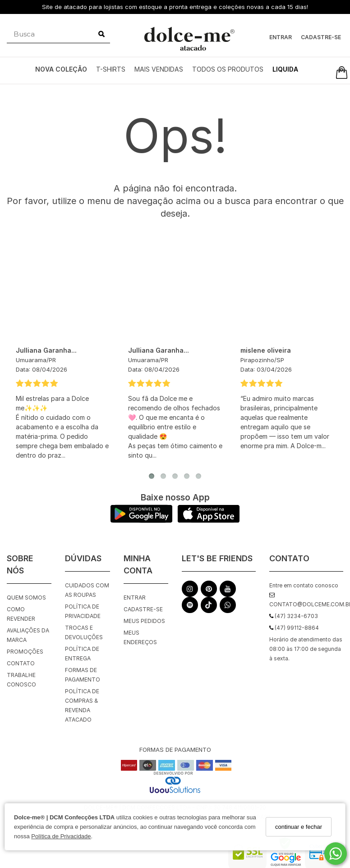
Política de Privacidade (61, 836)
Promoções (25, 652)
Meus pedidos (144, 621)
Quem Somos (26, 598)
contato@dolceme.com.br (306, 600)
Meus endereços (140, 637)
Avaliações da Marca (28, 635)
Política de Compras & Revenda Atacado (82, 705)
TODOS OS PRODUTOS (228, 69)
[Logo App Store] (209, 520)
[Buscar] (101, 34)
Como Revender (21, 614)
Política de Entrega (82, 654)
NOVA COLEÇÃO (61, 69)
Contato (21, 663)
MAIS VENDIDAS (159, 69)
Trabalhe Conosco (21, 680)
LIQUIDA (285, 69)
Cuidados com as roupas (87, 590)
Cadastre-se (321, 37)
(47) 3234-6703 (294, 616)
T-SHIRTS (111, 69)
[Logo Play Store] (141, 520)
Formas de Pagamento (83, 675)
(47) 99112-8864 (294, 628)
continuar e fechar (299, 827)
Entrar (281, 37)
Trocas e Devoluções (84, 632)
